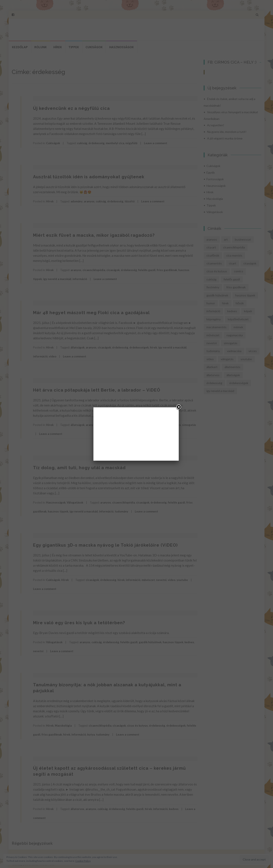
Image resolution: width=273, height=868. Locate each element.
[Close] (179, 407)
